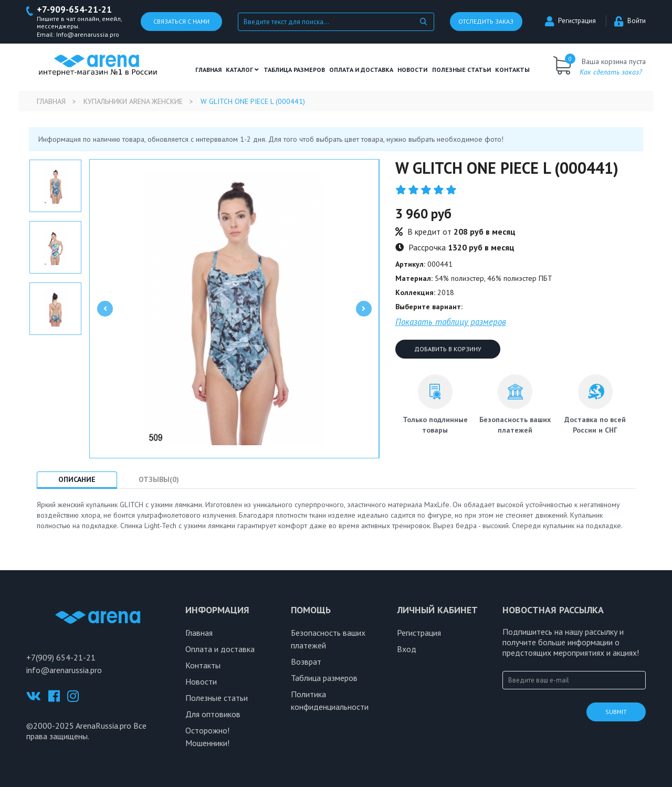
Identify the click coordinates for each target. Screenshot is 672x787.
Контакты (512, 70)
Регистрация (570, 21)
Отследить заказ (486, 22)
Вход (407, 649)
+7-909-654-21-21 (74, 10)
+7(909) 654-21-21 (61, 657)
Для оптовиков (213, 714)
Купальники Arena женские (133, 101)
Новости (412, 70)
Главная (208, 70)
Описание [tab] (77, 479)
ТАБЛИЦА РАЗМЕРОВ (294, 70)
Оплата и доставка (361, 70)
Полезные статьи (217, 698)
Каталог (242, 70)
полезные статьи (461, 70)
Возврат (306, 662)
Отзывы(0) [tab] (159, 479)
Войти (630, 21)
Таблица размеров (324, 678)
